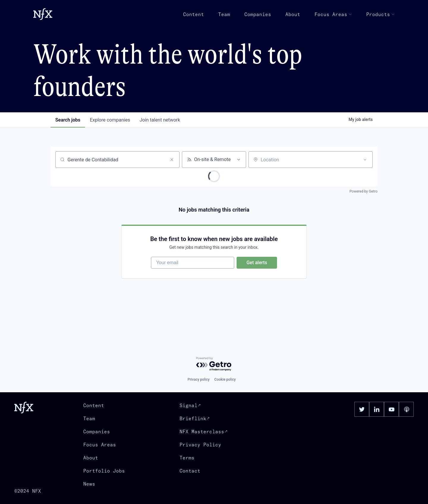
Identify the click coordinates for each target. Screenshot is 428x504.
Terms (187, 458)
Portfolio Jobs (104, 471)
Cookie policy (225, 379)
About (293, 14)
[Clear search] (172, 160)
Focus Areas (333, 14)
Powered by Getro (364, 191)
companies (110, 120)
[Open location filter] (365, 160)
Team (224, 14)
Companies (258, 14)
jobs (68, 120)
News (89, 484)
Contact (190, 471)
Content (193, 14)
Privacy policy (199, 379)
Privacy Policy (200, 445)
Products (380, 14)
